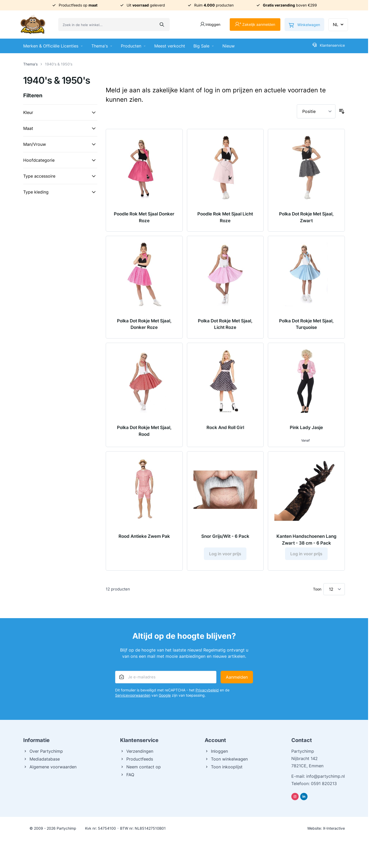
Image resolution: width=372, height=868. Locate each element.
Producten (133, 46)
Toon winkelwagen (226, 759)
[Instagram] (295, 797)
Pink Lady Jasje (306, 427)
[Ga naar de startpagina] (33, 25)
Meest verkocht (170, 46)
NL (339, 25)
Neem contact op (140, 767)
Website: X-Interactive (326, 828)
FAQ (127, 775)
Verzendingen (137, 751)
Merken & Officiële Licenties (53, 46)
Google (165, 695)
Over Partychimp (43, 751)
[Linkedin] (304, 797)
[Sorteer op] (316, 111)
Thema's (102, 46)
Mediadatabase (42, 759)
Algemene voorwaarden (50, 767)
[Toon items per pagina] (334, 589)
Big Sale (204, 46)
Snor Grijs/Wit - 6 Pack (225, 536)
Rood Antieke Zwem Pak (144, 536)
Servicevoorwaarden (133, 695)
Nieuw (229, 46)
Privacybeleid (207, 690)
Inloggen (216, 751)
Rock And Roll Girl (225, 427)
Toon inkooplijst (224, 767)
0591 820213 (324, 783)
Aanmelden (237, 677)
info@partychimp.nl (326, 776)
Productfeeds (137, 759)
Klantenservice (329, 45)
